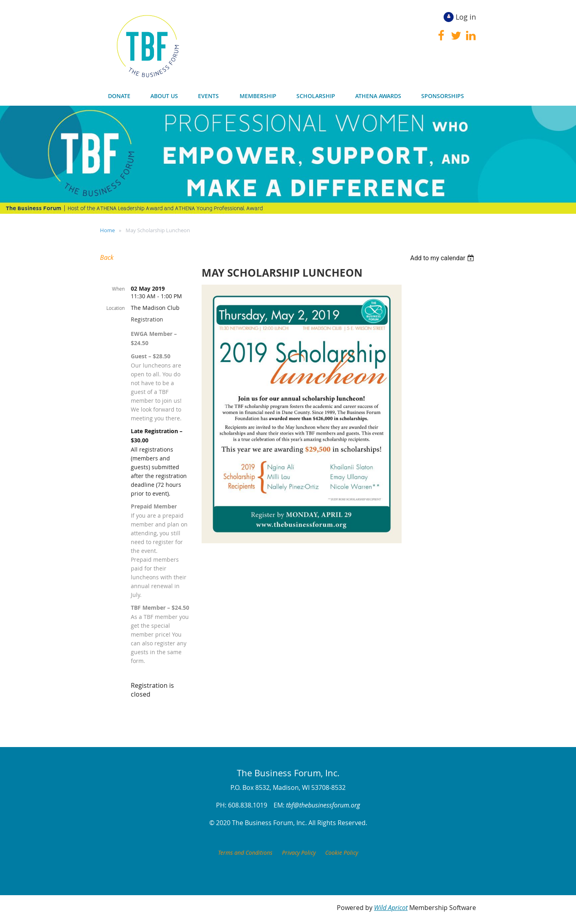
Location (116, 308)
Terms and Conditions (245, 853)
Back (107, 257)
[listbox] (443, 258)
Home (107, 230)
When (118, 289)
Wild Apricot (391, 908)
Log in (466, 17)
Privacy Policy (299, 853)
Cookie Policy (342, 853)
